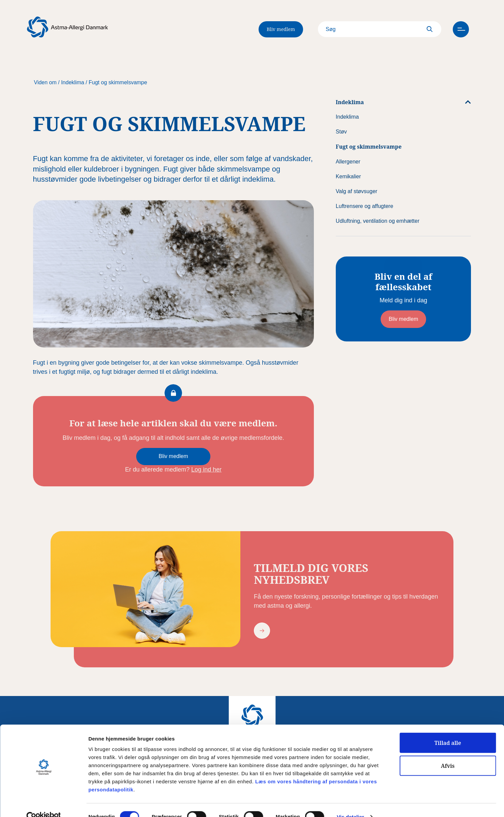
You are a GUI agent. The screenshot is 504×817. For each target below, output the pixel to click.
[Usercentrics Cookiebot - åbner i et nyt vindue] (44, 804)
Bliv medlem (281, 29)
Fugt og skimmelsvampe (118, 82)
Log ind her (206, 470)
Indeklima (72, 82)
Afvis (448, 753)
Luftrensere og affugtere (365, 206)
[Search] (374, 29)
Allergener (348, 162)
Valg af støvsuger (357, 191)
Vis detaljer (350, 804)
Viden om (45, 82)
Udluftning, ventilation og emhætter (378, 221)
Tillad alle (448, 730)
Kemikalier (348, 176)
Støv (341, 132)
